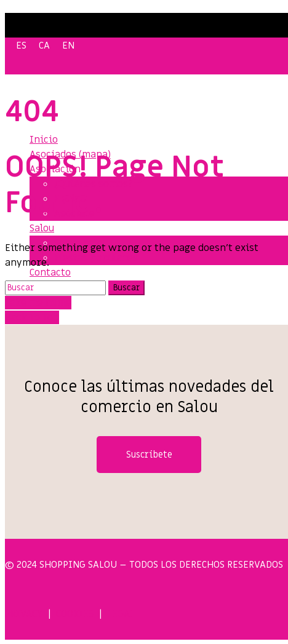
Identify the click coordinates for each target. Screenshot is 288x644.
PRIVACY (24, 614)
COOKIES (75, 614)
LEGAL (121, 614)
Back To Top (32, 317)
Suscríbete (149, 455)
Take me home (38, 303)
